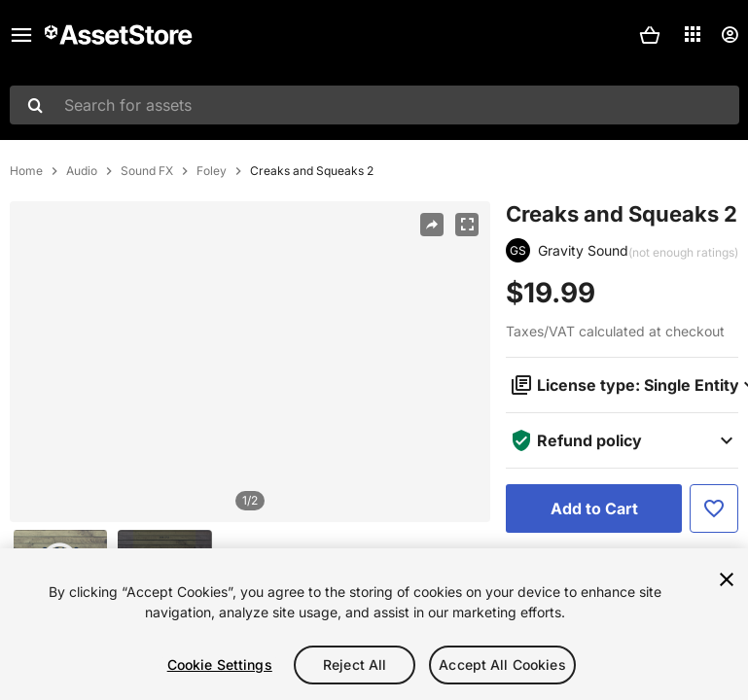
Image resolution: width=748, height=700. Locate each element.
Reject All (355, 665)
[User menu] (730, 35)
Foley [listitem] (212, 171)
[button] (650, 35)
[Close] (727, 579)
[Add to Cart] (594, 508)
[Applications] (693, 34)
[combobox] (374, 105)
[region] (250, 362)
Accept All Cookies (502, 665)
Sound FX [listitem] (147, 171)
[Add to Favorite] (714, 508)
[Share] (432, 225)
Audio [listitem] (82, 171)
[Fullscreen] (467, 225)
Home (26, 171)
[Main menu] (21, 35)
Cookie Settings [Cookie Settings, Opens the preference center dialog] (220, 665)
